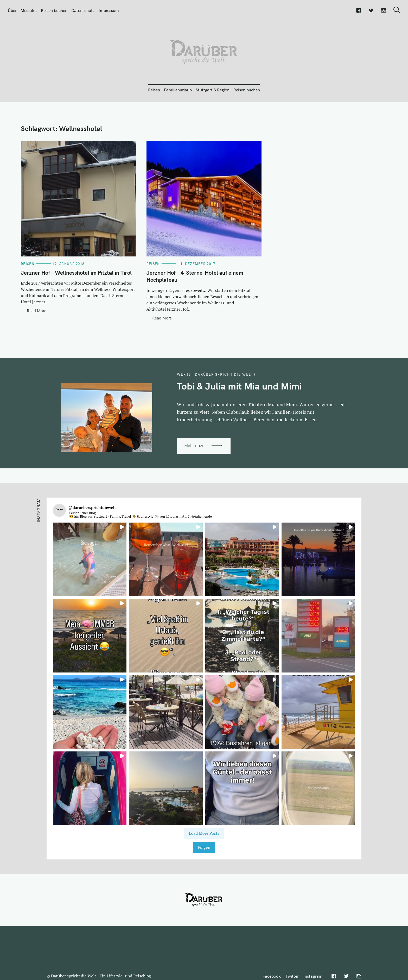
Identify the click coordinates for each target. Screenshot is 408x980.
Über (12, 10)
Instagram (313, 976)
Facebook (272, 976)
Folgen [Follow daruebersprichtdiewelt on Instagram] (204, 847)
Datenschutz (83, 10)
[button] (90, 559)
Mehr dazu (194, 445)
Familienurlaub (178, 90)
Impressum (109, 10)
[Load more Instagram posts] (204, 833)
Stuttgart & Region (213, 90)
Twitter (292, 976)
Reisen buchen (54, 10)
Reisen (154, 90)
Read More (37, 311)
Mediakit (29, 10)
